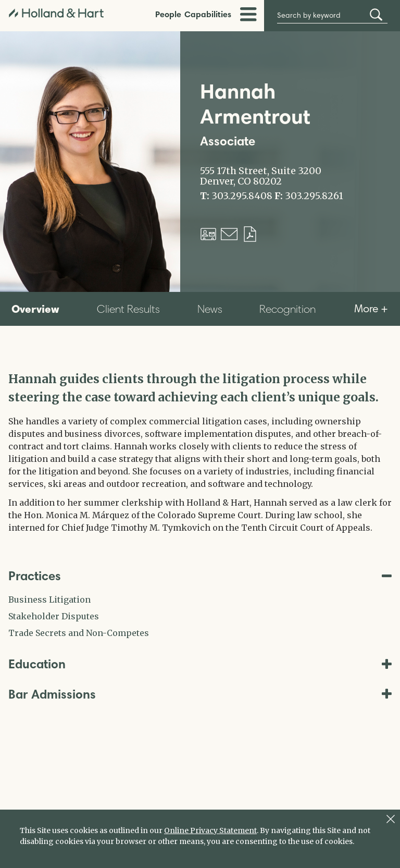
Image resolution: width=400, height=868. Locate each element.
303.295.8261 (314, 196)
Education (200, 664)
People (168, 14)
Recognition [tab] (287, 309)
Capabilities (208, 14)
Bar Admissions (200, 694)
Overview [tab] (35, 309)
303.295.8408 (242, 196)
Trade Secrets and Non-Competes (79, 633)
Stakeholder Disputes (54, 616)
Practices (200, 576)
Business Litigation (49, 600)
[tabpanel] (200, 452)
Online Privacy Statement (210, 830)
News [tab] (210, 309)
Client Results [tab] (128, 309)
